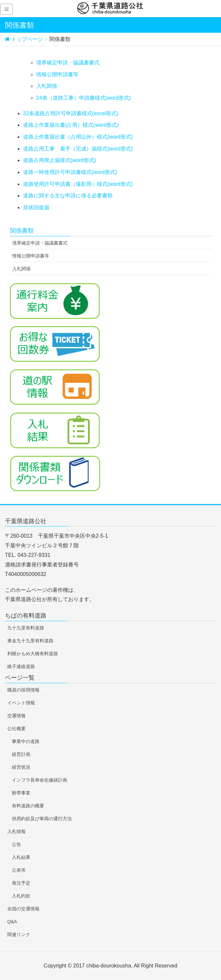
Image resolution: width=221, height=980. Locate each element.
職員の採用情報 (23, 690)
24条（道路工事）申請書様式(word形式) (83, 98)
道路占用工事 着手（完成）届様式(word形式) (78, 149)
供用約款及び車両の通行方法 (42, 819)
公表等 (19, 870)
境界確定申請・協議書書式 (68, 63)
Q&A (12, 922)
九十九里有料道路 (26, 628)
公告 (16, 844)
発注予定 (21, 883)
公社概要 (16, 728)
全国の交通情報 (23, 909)
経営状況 (21, 767)
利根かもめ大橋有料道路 (33, 654)
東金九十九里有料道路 (30, 641)
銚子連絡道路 (21, 666)
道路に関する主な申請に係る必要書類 (68, 196)
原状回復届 (36, 207)
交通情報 (16, 716)
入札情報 (16, 831)
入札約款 (21, 896)
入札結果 (21, 857)
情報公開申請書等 (57, 74)
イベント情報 (21, 703)
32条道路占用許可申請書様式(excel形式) (71, 113)
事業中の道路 (26, 741)
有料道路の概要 (28, 806)
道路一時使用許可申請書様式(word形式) (70, 172)
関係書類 (22, 231)
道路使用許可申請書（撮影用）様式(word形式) (78, 184)
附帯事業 (21, 793)
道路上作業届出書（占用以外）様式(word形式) (78, 137)
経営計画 (21, 754)
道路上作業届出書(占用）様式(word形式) (71, 125)
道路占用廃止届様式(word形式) (59, 160)
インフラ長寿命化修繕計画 (40, 780)
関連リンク (19, 934)
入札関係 (47, 86)
